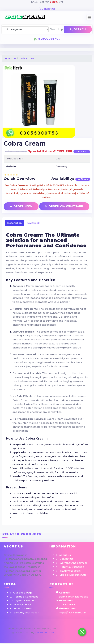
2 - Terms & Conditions (24, 597)
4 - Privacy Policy (20, 605)
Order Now (21, 206)
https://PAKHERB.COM (73, 613)
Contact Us (47, 9)
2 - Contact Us (65, 559)
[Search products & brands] (57, 29)
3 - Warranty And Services (72, 563)
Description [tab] (14, 223)
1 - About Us (63, 555)
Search (78, 29)
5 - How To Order (21, 609)
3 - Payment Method (23, 600)
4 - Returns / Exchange (70, 567)
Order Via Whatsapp (64, 206)
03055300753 (47, 39)
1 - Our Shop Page (21, 593)
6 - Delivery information (25, 613)
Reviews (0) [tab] (34, 223)
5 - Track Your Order (69, 571)
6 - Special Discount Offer (72, 575)
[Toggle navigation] (89, 18)
